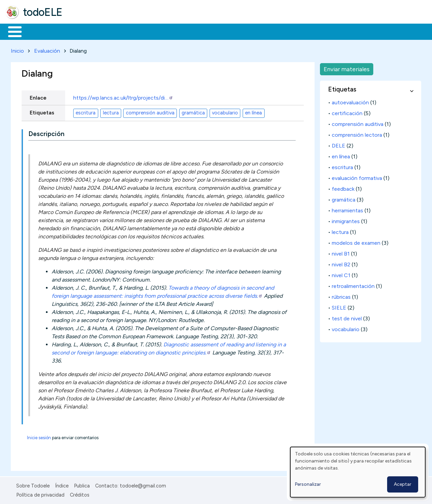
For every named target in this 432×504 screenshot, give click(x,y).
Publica (82, 484)
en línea (253, 112)
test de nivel (347, 317)
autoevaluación (350, 101)
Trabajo (122, 31)
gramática (193, 112)
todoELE (43, 12)
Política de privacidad (40, 494)
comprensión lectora (357, 134)
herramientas (347, 209)
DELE (339, 144)
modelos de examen (356, 242)
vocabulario (225, 112)
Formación (81, 31)
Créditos (80, 494)
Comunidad (247, 31)
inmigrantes (346, 220)
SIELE (339, 306)
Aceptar (403, 484)
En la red (159, 31)
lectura (111, 112)
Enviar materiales (347, 68)
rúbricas (341, 296)
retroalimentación (353, 285)
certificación (347, 112)
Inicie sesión (39, 436)
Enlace (38, 96)
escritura (86, 112)
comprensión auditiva (150, 112)
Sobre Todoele (33, 484)
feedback (343, 188)
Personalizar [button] (308, 484)
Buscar (277, 31)
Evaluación (47, 49)
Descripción (46, 133)
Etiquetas (42, 111)
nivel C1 (341, 274)
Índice (62, 484)
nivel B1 (341, 252)
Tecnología (202, 31)
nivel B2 (341, 263)
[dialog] (358, 472)
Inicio (11, 31)
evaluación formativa (357, 177)
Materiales (38, 31)
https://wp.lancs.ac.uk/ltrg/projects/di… (123, 96)
